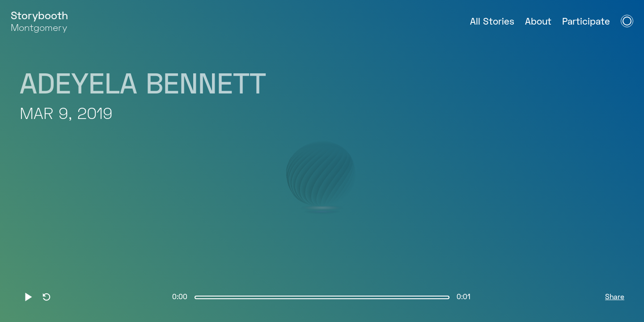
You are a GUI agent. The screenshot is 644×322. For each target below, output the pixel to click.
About (538, 22)
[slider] (322, 297)
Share (615, 297)
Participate (586, 22)
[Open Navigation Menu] (627, 21)
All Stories (492, 22)
